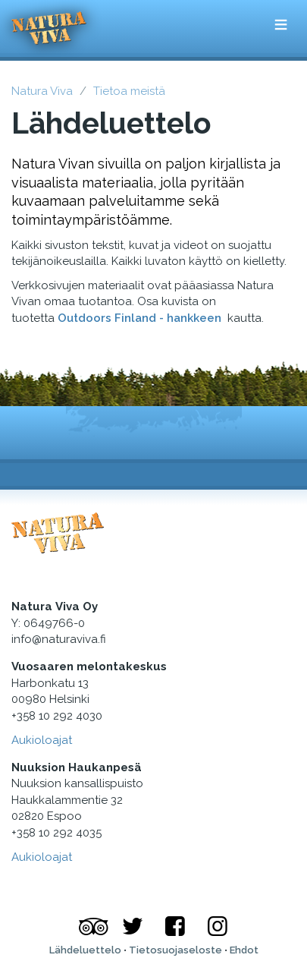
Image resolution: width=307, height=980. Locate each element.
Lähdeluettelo (85, 950)
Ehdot (244, 950)
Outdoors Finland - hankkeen (141, 318)
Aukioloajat (42, 740)
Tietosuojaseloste (175, 950)
